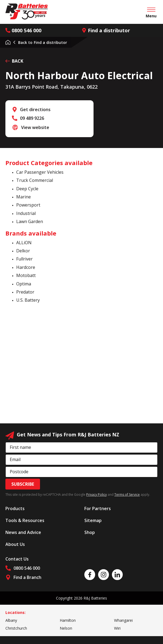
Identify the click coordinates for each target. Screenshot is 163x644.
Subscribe (23, 484)
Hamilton (68, 620)
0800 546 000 (23, 30)
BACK (14, 61)
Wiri (117, 628)
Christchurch (16, 628)
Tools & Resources (25, 520)
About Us (15, 544)
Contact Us (17, 559)
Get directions (35, 110)
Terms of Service (127, 495)
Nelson (66, 628)
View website (35, 127)
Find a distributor (106, 30)
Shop (90, 532)
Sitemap (93, 520)
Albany (11, 620)
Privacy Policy (97, 495)
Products (15, 508)
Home (8, 42)
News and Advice (23, 532)
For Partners (98, 508)
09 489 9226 (32, 118)
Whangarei (123, 620)
